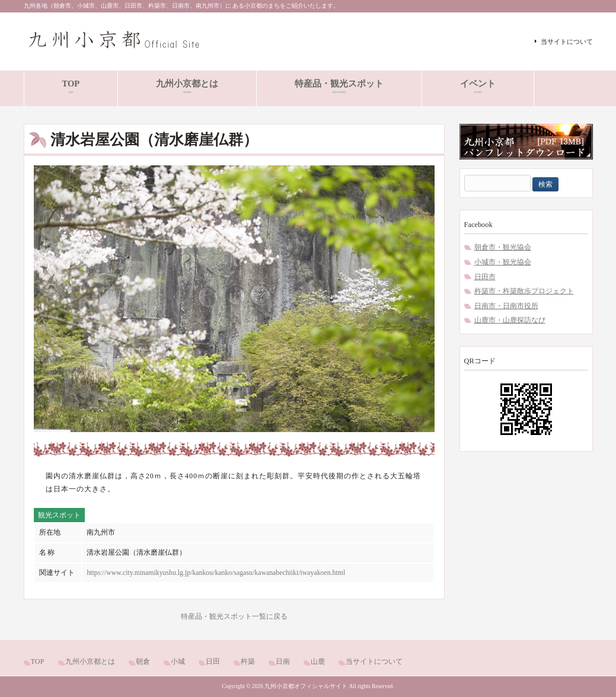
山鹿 (318, 661)
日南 (283, 661)
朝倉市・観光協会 (503, 247)
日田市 (485, 277)
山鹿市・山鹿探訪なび (510, 320)
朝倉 (143, 661)
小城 (178, 661)
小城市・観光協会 (503, 262)
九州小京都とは (90, 661)
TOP (38, 661)
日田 (213, 661)
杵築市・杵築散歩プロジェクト (524, 291)
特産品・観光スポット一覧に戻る (234, 616)
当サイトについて (567, 41)
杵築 (248, 661)
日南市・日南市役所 (506, 306)
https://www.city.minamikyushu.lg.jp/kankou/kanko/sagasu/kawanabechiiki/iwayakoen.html (216, 573)
